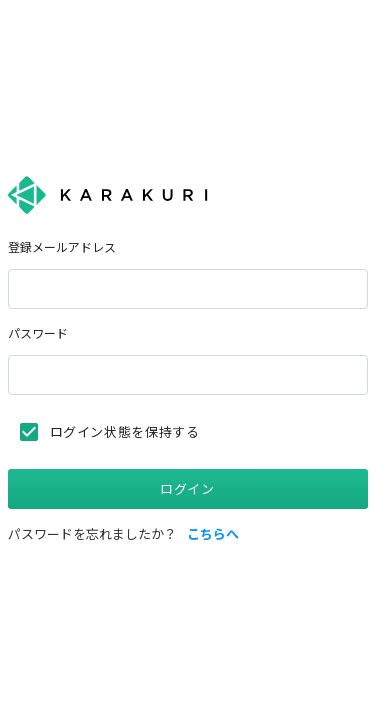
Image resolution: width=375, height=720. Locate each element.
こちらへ (213, 534)
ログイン (187, 489)
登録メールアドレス (62, 247)
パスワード (38, 333)
